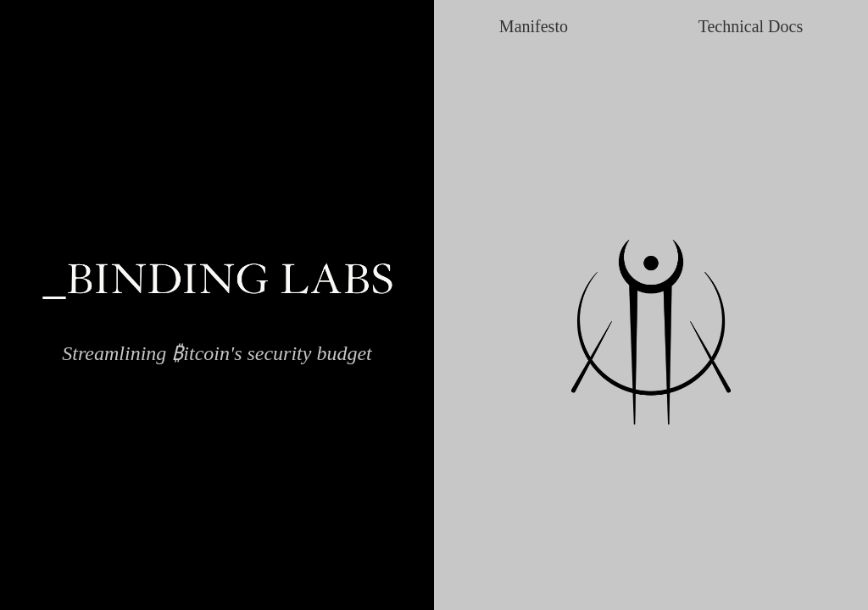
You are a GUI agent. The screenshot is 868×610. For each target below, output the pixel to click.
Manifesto (534, 26)
